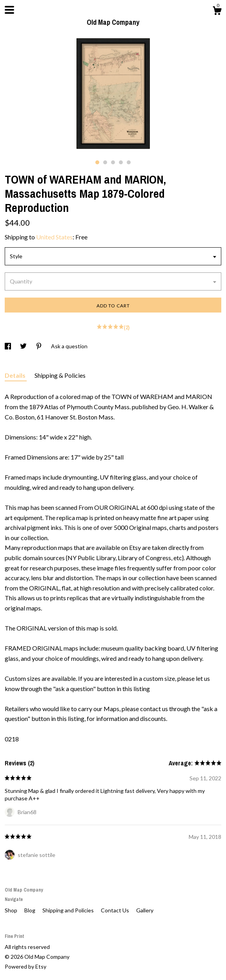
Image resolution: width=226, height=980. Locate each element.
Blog (30, 910)
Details (16, 375)
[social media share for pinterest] (39, 346)
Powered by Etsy (26, 966)
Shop (12, 910)
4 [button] (121, 162)
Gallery (145, 910)
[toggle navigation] (9, 10)
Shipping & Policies (60, 375)
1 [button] (97, 162)
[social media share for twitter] (24, 346)
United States (54, 237)
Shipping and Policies (69, 910)
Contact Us (116, 910)
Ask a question (69, 346)
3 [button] (113, 162)
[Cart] (217, 12)
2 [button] (105, 162)
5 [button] (129, 162)
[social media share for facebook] (8, 346)
